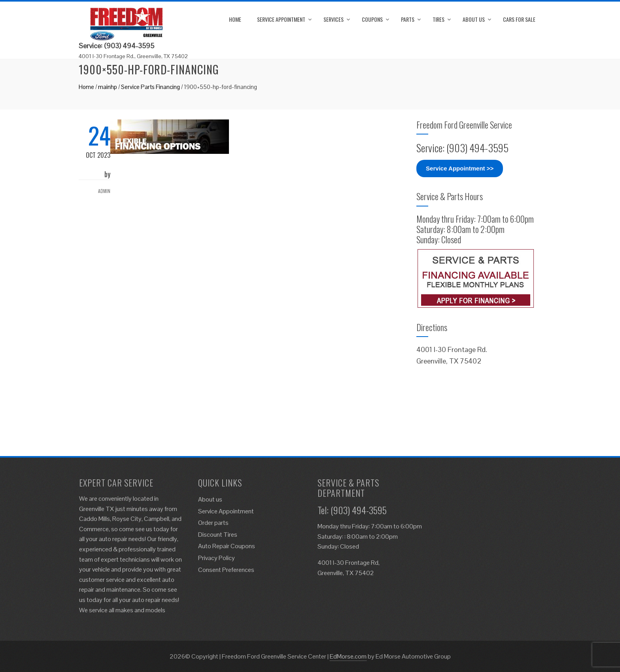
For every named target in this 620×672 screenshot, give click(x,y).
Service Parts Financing (150, 87)
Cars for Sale (519, 19)
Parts (408, 19)
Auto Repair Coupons (227, 546)
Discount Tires (218, 535)
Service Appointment (281, 19)
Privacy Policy (216, 558)
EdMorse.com (348, 656)
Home (235, 19)
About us (474, 19)
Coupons (372, 19)
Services (334, 19)
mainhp (108, 87)
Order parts (213, 523)
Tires (439, 19)
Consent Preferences (226, 570)
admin (104, 191)
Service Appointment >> (460, 168)
